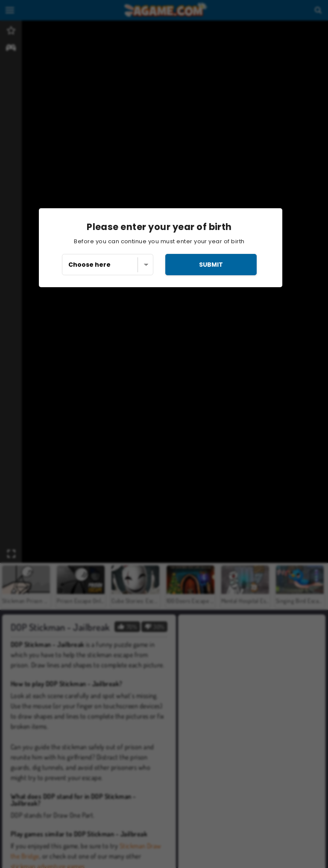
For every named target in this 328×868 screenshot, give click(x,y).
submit (211, 265)
